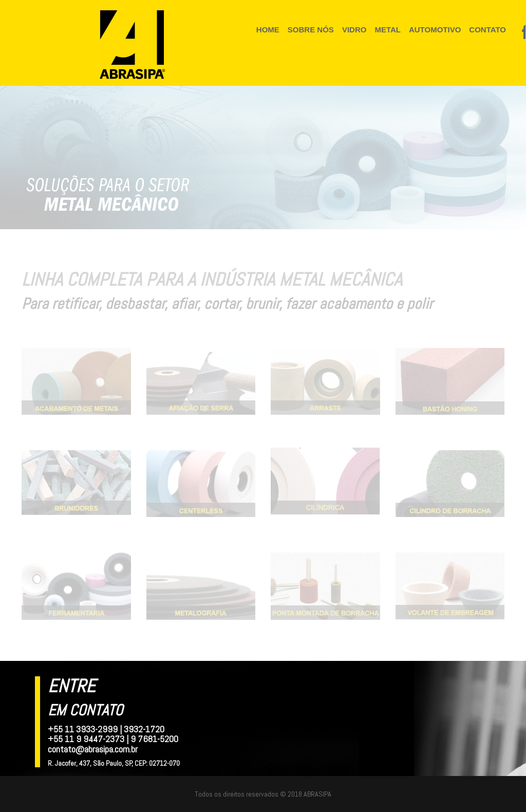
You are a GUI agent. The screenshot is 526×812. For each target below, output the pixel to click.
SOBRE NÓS (310, 30)
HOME (268, 30)
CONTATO (485, 30)
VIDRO (353, 30)
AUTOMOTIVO (433, 30)
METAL (386, 30)
